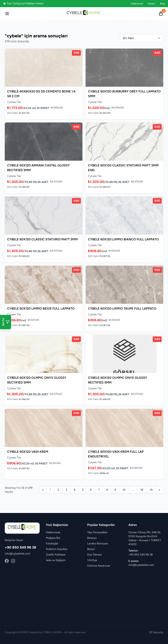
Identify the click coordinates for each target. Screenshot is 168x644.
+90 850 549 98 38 (21, 547)
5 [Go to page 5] (83, 490)
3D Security (156, 632)
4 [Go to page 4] (75, 490)
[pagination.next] (159, 490)
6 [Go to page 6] (91, 490)
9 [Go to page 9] (115, 490)
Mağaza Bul (53, 538)
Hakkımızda (137, 4)
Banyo (91, 549)
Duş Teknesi (94, 555)
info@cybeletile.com (18, 554)
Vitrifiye (92, 560)
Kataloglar (52, 543)
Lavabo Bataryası (98, 543)
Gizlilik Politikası (56, 555)
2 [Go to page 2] (58, 490)
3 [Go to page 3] (66, 490)
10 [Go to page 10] (124, 490)
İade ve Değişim (56, 560)
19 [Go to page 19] (151, 490)
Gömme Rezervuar (99, 566)
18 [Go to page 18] (142, 490)
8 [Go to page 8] (107, 490)
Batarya (92, 538)
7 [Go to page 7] (99, 490)
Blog (162, 4)
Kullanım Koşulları (57, 549)
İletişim (152, 4)
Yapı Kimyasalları (97, 532)
